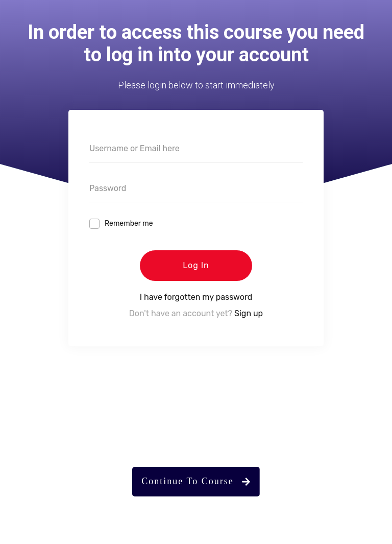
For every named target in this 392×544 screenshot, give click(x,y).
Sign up (249, 313)
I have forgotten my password (196, 297)
